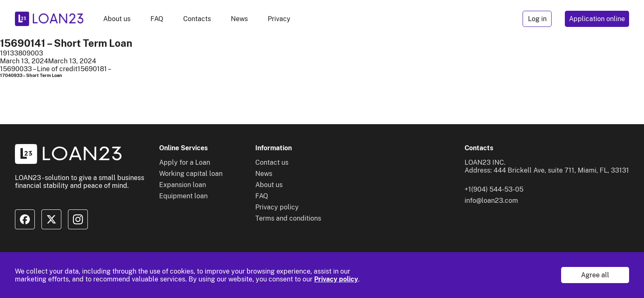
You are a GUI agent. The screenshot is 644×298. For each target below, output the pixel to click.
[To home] (49, 19)
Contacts (197, 19)
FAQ (157, 19)
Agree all (595, 275)
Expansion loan (183, 185)
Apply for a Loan (185, 162)
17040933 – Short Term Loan (31, 75)
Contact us (272, 162)
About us (117, 19)
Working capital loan (191, 174)
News (239, 19)
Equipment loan (183, 196)
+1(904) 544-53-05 (494, 189)
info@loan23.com (491, 201)
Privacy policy (336, 279)
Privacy (279, 19)
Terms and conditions (288, 218)
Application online (597, 19)
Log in (537, 19)
